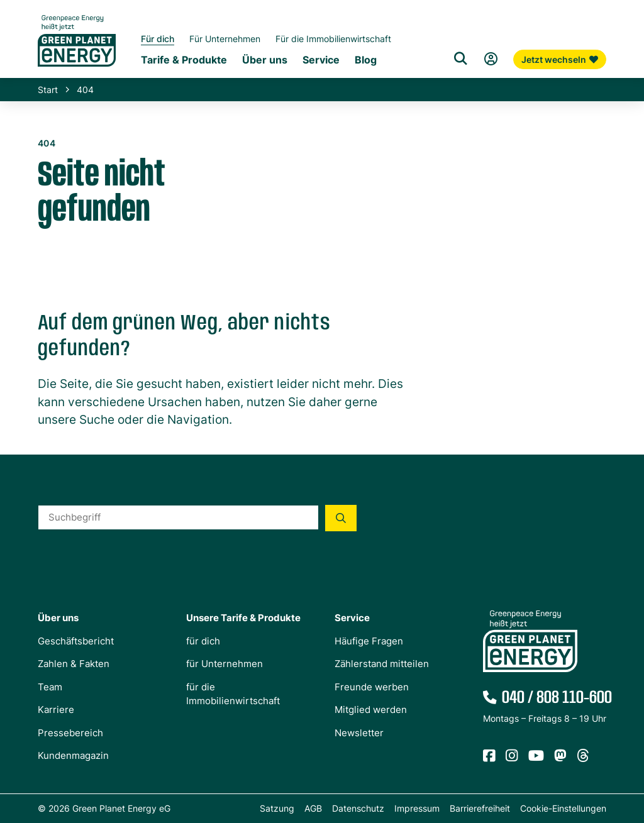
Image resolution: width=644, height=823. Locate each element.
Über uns (58, 618)
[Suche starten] (341, 517)
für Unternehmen (225, 664)
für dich (203, 640)
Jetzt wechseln (560, 59)
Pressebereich (70, 732)
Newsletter (359, 732)
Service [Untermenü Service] (321, 60)
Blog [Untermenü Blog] (366, 60)
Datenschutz (358, 808)
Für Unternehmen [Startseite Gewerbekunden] (225, 39)
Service (352, 618)
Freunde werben (372, 686)
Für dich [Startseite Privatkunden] (158, 39)
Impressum (417, 808)
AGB (313, 808)
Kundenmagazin (73, 755)
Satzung (277, 808)
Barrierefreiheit (480, 808)
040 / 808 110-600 (554, 698)
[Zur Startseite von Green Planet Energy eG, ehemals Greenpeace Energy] (77, 50)
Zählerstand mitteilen (382, 664)
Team (50, 686)
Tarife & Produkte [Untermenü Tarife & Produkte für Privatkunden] (184, 60)
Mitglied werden (371, 710)
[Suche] (460, 59)
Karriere (56, 710)
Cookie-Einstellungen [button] (563, 808)
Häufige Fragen (369, 640)
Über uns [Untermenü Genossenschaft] (265, 60)
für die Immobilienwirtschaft (233, 693)
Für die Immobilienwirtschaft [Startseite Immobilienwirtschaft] (333, 39)
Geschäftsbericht (76, 640)
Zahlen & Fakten (74, 664)
